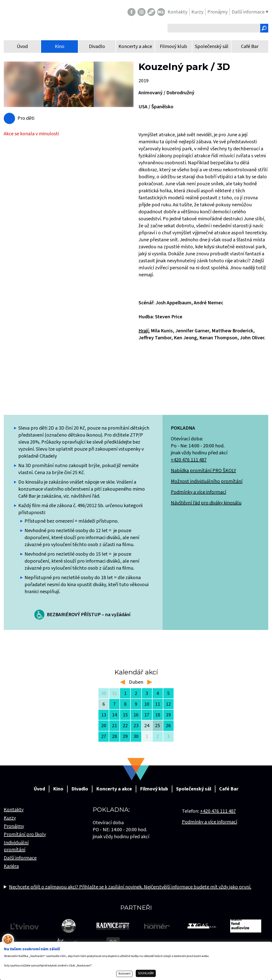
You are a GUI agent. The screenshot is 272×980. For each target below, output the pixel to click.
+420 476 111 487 (189, 460)
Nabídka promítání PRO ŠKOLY (203, 471)
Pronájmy (14, 826)
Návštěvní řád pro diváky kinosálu (206, 503)
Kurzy (10, 818)
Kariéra (11, 866)
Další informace (20, 858)
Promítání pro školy (25, 834)
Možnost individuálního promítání (207, 481)
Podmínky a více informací (198, 492)
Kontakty (14, 810)
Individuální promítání (16, 846)
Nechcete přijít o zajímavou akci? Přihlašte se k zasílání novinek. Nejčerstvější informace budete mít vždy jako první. (130, 887)
